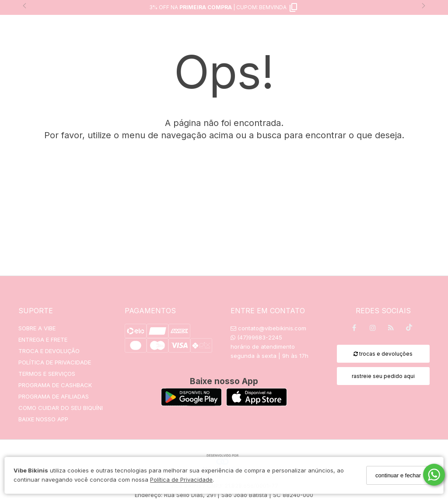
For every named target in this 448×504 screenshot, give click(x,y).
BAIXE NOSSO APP (43, 419)
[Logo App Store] (257, 404)
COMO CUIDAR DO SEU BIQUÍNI (61, 408)
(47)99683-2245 (256, 337)
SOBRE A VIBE (37, 328)
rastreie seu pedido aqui (383, 376)
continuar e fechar (398, 475)
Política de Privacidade (181, 479)
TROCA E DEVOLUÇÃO (49, 351)
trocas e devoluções (383, 354)
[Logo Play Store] (191, 404)
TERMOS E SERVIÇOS (47, 374)
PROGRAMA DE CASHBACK (55, 385)
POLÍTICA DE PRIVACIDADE (55, 362)
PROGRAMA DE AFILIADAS (54, 396)
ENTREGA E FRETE (43, 339)
